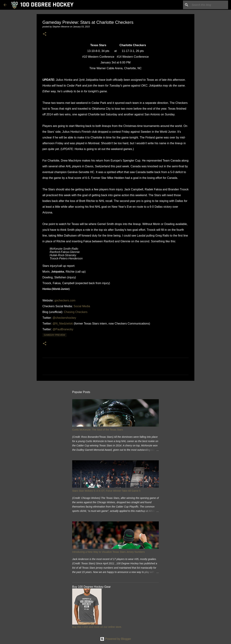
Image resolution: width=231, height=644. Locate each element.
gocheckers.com (65, 300)
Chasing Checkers (76, 312)
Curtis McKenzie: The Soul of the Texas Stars (98, 430)
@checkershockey (64, 318)
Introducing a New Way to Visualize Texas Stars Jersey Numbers (108, 552)
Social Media (82, 306)
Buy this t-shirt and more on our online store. (97, 627)
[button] (45, 34)
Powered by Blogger (116, 639)
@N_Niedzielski (63, 324)
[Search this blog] (209, 5)
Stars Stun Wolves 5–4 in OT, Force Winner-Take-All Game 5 (106, 491)
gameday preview (55, 335)
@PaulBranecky (63, 329)
